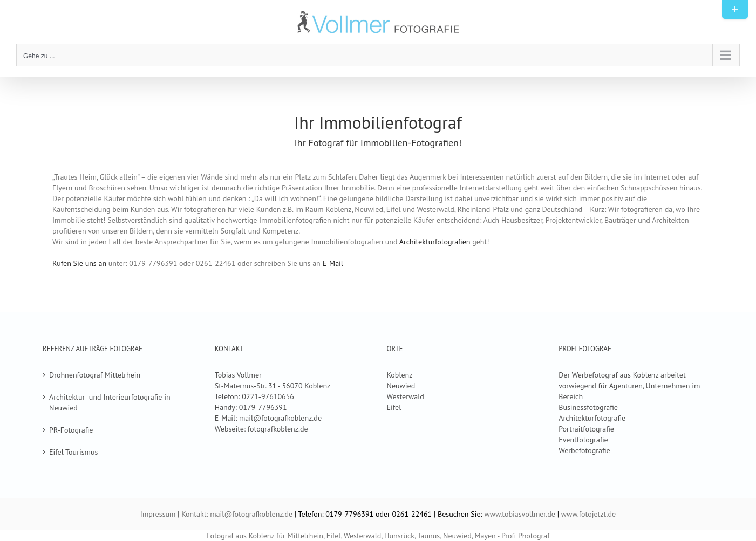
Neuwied (401, 386)
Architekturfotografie (592, 418)
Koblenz (399, 375)
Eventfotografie (583, 440)
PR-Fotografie (71, 430)
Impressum (158, 514)
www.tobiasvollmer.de (520, 514)
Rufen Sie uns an (79, 263)
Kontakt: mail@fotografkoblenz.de (237, 514)
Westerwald (405, 396)
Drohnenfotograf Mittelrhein (95, 375)
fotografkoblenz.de (278, 429)
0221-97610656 (268, 396)
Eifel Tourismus (73, 452)
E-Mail (333, 263)
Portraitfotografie (586, 429)
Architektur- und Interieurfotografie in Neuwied (110, 402)
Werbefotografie (584, 450)
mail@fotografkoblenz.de (280, 418)
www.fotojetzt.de (588, 514)
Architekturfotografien (435, 242)
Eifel (394, 407)
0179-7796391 (263, 407)
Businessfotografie (588, 407)
